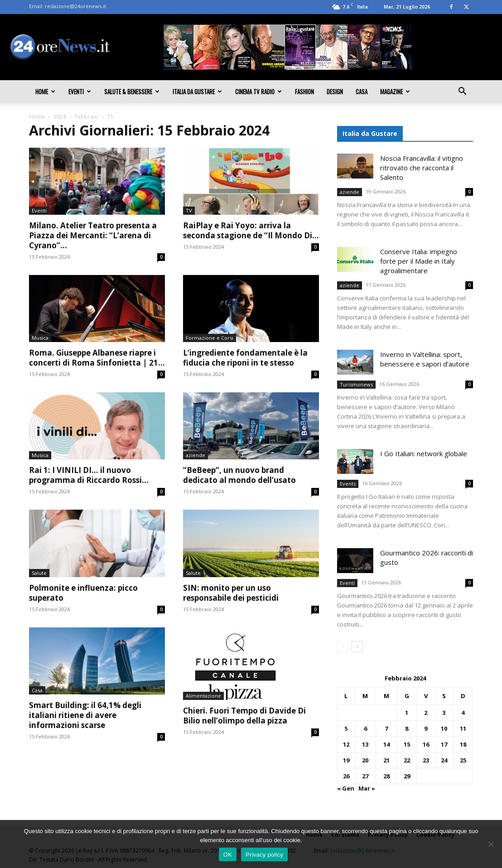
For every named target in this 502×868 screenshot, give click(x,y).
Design (335, 92)
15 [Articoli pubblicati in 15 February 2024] (407, 744)
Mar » (367, 788)
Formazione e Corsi (210, 338)
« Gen (346, 788)
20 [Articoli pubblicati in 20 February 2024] (365, 760)
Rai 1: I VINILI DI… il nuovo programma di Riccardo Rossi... (89, 475)
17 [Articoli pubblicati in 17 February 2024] (444, 744)
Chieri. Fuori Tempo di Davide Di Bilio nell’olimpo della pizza (244, 716)
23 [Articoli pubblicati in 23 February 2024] (426, 760)
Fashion (304, 92)
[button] (462, 92)
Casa (362, 92)
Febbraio (87, 117)
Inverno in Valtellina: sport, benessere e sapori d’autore (425, 359)
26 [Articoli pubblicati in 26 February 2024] (346, 776)
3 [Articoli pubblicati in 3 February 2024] (444, 713)
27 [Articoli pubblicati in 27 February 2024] (365, 776)
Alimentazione (203, 696)
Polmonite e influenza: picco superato (83, 593)
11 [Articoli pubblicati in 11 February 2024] (463, 728)
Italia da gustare (197, 92)
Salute (39, 573)
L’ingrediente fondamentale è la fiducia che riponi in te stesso (245, 358)
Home (45, 92)
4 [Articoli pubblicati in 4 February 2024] (463, 713)
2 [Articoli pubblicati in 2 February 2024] (426, 713)
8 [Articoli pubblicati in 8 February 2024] (407, 728)
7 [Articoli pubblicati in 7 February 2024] (386, 728)
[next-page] (357, 647)
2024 (60, 117)
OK (228, 855)
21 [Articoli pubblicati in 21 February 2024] (386, 760)
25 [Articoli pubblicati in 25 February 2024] (463, 760)
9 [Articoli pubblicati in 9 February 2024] (426, 728)
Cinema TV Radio (258, 92)
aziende (195, 455)
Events (348, 484)
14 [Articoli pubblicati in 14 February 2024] (386, 744)
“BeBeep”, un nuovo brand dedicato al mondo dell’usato (239, 475)
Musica (40, 338)
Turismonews (356, 384)
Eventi (80, 92)
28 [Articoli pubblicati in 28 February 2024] (386, 776)
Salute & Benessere (132, 92)
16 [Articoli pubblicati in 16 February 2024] (426, 744)
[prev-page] (343, 647)
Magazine (395, 92)
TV (189, 210)
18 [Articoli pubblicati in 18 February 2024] (463, 744)
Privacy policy (264, 855)
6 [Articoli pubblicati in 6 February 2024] (365, 728)
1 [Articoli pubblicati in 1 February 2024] (407, 713)
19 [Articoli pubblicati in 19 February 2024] (346, 760)
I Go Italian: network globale (424, 453)
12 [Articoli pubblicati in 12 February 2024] (346, 744)
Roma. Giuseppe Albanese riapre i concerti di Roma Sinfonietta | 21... (97, 358)
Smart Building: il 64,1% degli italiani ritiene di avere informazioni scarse (85, 715)
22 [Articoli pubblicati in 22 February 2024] (407, 760)
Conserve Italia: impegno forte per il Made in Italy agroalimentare (419, 261)
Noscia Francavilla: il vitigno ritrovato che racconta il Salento (422, 168)
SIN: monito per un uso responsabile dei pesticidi (231, 593)
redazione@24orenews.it (75, 6)
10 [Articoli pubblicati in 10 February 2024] (444, 728)
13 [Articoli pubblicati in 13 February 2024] (365, 744)
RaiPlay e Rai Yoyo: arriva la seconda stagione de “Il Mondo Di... (251, 230)
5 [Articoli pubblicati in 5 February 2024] (346, 728)
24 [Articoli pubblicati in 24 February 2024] (444, 760)
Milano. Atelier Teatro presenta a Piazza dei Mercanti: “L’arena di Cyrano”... (93, 235)
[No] (491, 844)
